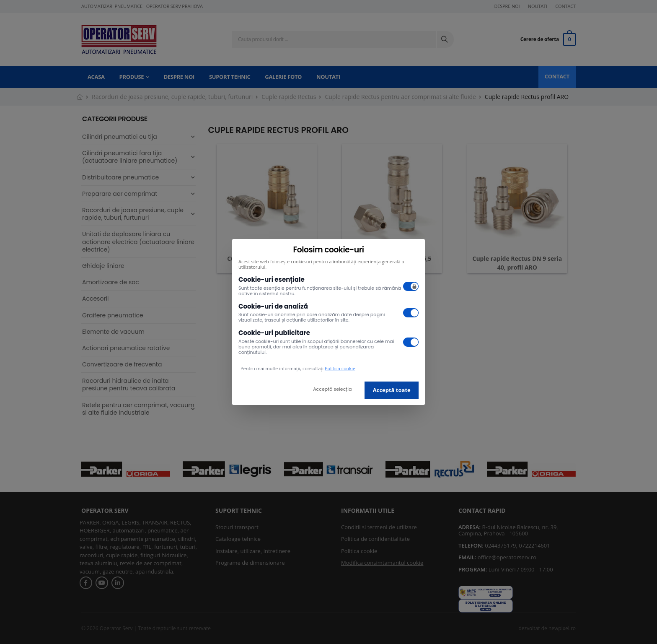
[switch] (411, 286)
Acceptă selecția (332, 389)
